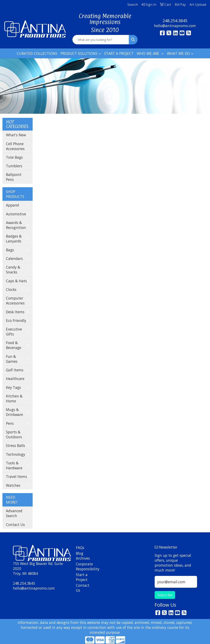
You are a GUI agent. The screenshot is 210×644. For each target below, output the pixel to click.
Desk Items (15, 312)
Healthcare (15, 379)
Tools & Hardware (14, 465)
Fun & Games (12, 359)
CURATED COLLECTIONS (37, 53)
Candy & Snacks (13, 270)
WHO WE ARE (148, 53)
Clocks (11, 289)
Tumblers (14, 166)
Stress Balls (15, 445)
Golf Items (15, 370)
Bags (10, 250)
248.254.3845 (175, 21)
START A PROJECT (119, 53)
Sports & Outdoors (14, 434)
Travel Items (17, 476)
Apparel (13, 205)
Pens (10, 423)
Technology (16, 454)
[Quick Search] (101, 40)
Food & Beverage (14, 345)
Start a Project (82, 577)
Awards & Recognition (16, 225)
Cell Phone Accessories (15, 146)
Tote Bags (14, 157)
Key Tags (13, 387)
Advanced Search (14, 513)
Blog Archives (83, 556)
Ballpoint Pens (14, 177)
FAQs (80, 548)
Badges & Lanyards (14, 239)
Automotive (16, 214)
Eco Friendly (16, 320)
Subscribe (165, 595)
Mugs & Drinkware (14, 412)
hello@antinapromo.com (175, 26)
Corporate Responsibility (83, 566)
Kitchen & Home (14, 398)
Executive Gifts (14, 332)
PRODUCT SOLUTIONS (79, 53)
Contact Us (15, 525)
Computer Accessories (15, 301)
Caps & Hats (16, 281)
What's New (16, 135)
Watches (13, 485)
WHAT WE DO (178, 53)
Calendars (14, 258)
